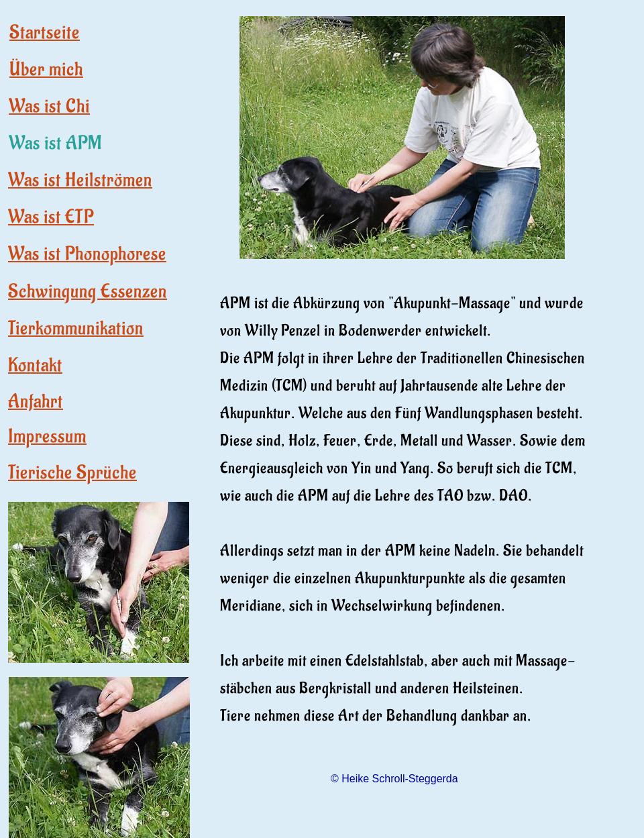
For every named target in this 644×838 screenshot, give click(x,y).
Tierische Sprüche (72, 473)
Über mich (46, 69)
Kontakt (35, 365)
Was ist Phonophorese (87, 254)
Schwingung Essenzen (88, 292)
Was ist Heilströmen (80, 180)
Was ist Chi (49, 106)
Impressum (47, 436)
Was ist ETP (51, 217)
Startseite (45, 33)
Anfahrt (36, 402)
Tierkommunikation (76, 328)
